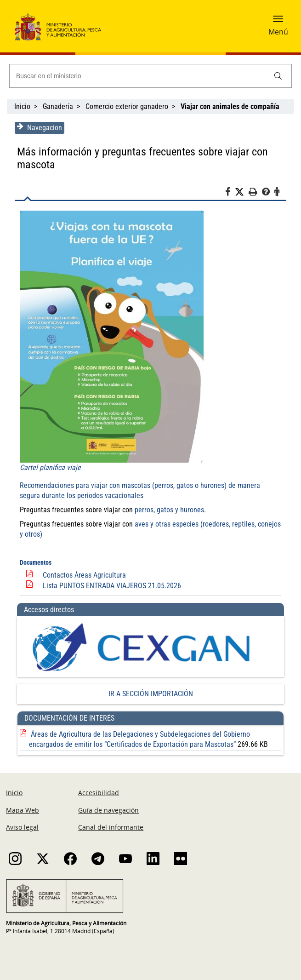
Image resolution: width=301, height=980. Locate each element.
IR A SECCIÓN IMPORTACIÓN (151, 694)
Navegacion (39, 127)
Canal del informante (111, 828)
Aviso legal (22, 828)
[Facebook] (231, 193)
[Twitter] (243, 192)
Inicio (22, 106)
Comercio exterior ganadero (127, 106)
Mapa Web (23, 811)
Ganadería (58, 106)
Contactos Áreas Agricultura (83, 575)
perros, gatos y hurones (168, 510)
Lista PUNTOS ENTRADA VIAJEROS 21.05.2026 (111, 586)
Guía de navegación (108, 811)
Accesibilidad (99, 793)
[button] (278, 22)
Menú (278, 32)
